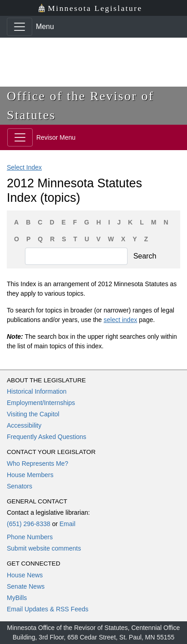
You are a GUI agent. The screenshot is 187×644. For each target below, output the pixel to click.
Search (145, 256)
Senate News (26, 586)
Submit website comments (44, 548)
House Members (30, 475)
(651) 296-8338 (29, 524)
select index (120, 320)
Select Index (24, 167)
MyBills (17, 598)
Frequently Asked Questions (47, 437)
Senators (20, 486)
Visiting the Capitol (33, 414)
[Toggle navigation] (20, 27)
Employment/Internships (41, 403)
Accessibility (24, 425)
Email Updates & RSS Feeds (48, 609)
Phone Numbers (30, 537)
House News (25, 575)
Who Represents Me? (37, 463)
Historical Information (37, 391)
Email (67, 524)
